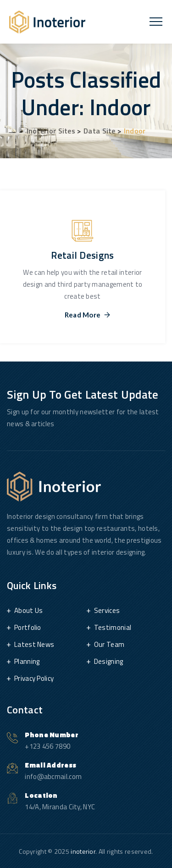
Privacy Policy (34, 678)
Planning (27, 661)
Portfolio (28, 627)
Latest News (34, 644)
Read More (83, 315)
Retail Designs (82, 255)
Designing (109, 661)
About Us (28, 610)
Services (107, 610)
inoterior (83, 851)
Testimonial (113, 627)
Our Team (109, 644)
